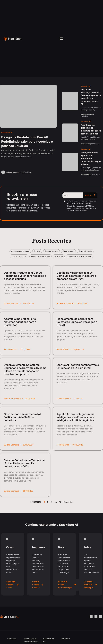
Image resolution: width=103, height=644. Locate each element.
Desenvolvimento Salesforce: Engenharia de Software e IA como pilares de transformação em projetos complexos (25, 379)
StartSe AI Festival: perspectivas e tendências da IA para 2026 (78, 375)
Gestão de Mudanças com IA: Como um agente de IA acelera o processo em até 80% (77, 285)
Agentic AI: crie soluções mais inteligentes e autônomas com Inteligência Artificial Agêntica (75, 426)
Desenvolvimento (19, 258)
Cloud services (81, 252)
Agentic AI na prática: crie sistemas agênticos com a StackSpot (20, 331)
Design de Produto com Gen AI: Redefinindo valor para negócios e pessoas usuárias (25, 285)
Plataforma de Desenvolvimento (51, 265)
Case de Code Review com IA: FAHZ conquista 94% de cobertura (22, 426)
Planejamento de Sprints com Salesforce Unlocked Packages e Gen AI (77, 331)
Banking (45, 252)
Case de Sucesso (62, 252)
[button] (61, 39)
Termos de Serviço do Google (77, 210)
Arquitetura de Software (25, 252)
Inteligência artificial (41, 258)
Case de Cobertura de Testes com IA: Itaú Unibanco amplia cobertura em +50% (25, 472)
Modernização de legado (65, 258)
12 (60, 511)
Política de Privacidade (84, 203)
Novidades (87, 258)
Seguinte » (69, 511)
